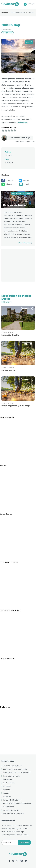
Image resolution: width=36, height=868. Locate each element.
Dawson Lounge (6, 514)
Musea (31, 12)
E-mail (24, 184)
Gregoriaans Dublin (7, 659)
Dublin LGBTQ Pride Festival (10, 610)
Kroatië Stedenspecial (11, 810)
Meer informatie (24, 243)
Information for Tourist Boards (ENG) (17, 773)
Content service (9, 783)
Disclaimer (7, 796)
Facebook (7, 181)
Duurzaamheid (9, 807)
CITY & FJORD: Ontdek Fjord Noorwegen (18, 803)
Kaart (29, 42)
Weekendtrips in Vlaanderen (14, 814)
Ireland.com (23, 122)
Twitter (24, 181)
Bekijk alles (5, 302)
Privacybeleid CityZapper (12, 800)
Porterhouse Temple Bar (9, 562)
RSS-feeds (7, 786)
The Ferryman (5, 707)
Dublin (5, 13)
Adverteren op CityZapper (13, 766)
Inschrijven (25, 842)
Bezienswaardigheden (19, 12)
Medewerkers (8, 779)
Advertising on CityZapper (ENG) (15, 769)
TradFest (3, 466)
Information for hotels (11, 776)
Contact (6, 793)
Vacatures (7, 790)
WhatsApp (8, 184)
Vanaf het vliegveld (7, 417)
